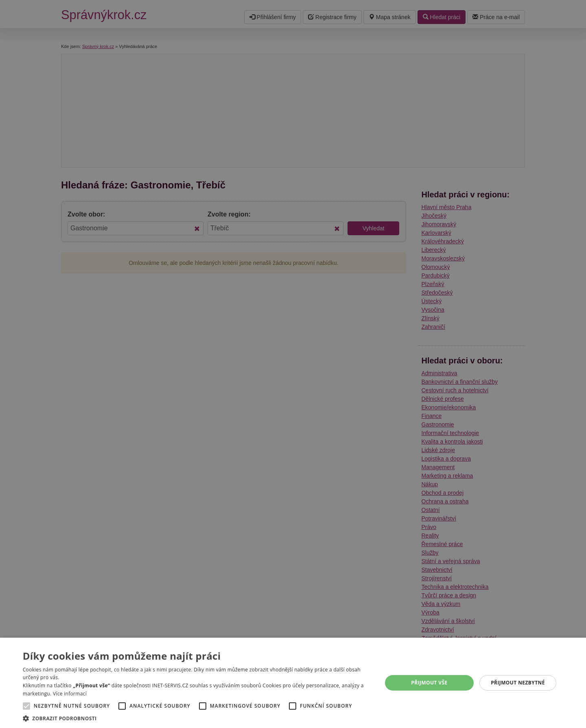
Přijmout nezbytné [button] (518, 683)
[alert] (293, 364)
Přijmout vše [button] (429, 683)
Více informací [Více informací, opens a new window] (70, 694)
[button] (197, 718)
